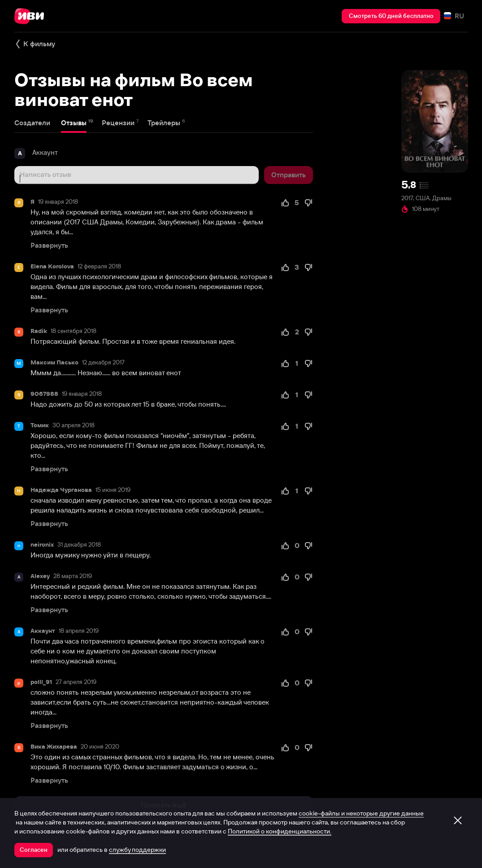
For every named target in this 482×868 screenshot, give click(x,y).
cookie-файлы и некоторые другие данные (361, 813)
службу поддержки (137, 850)
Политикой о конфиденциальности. (280, 831)
